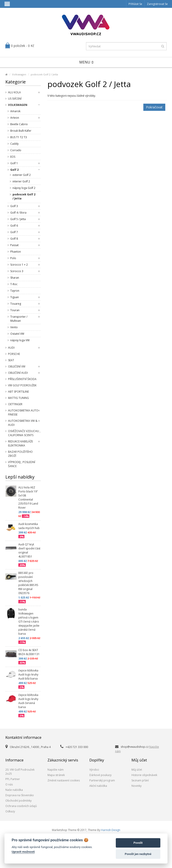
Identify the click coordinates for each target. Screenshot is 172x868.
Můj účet (137, 770)
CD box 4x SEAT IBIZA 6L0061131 (29, 652)
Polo (13, 258)
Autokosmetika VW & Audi (23, 423)
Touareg (16, 304)
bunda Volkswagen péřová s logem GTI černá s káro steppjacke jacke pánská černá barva (29, 622)
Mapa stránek (56, 775)
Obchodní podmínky (18, 801)
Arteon (15, 118)
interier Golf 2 (21, 181)
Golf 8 (14, 239)
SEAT (11, 360)
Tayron (15, 291)
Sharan (15, 278)
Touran (15, 310)
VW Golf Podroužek (22, 385)
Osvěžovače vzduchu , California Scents (24, 433)
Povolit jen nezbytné (138, 854)
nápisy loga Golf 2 (24, 188)
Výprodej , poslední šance (22, 464)
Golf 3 (14, 206)
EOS (13, 157)
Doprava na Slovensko (20, 795)
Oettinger (15, 404)
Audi (11, 348)
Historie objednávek (144, 775)
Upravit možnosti (23, 852)
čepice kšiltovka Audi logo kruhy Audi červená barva (28, 701)
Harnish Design (111, 830)
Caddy (14, 144)
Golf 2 (14, 170)
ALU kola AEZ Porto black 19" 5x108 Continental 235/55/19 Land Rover (28, 497)
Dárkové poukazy (100, 775)
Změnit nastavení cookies (64, 780)
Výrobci (94, 770)
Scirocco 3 (17, 271)
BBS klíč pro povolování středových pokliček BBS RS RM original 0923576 (28, 583)
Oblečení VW (17, 366)
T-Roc (14, 284)
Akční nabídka (98, 786)
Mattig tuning (18, 398)
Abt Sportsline (18, 392)
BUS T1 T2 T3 (19, 137)
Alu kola (14, 92)
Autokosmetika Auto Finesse (23, 412)
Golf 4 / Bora (18, 213)
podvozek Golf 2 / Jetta (44, 74)
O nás (9, 784)
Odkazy (10, 811)
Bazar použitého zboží (20, 454)
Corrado (16, 150)
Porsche (14, 354)
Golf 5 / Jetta (18, 219)
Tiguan (15, 297)
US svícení (15, 99)
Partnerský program (102, 780)
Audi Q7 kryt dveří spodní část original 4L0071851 (29, 550)
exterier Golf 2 (22, 175)
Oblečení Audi (18, 373)
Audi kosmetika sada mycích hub (29, 526)
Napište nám (56, 770)
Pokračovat (154, 107)
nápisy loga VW (20, 340)
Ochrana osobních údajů (21, 806)
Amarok (15, 111)
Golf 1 (14, 163)
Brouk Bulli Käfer (21, 131)
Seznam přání (140, 780)
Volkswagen (19, 74)
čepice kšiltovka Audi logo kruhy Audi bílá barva (28, 675)
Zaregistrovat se (157, 4)
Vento (14, 327)
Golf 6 (14, 226)
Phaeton (16, 252)
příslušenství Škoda (22, 379)
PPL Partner (13, 779)
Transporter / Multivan (19, 319)
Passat (14, 245)
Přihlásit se (135, 4)
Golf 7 (14, 232)
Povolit (138, 843)
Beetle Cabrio (19, 124)
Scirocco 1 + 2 (19, 265)
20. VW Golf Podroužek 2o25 (20, 772)
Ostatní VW (17, 334)
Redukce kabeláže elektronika (20, 443)
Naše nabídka (14, 790)
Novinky (137, 786)
